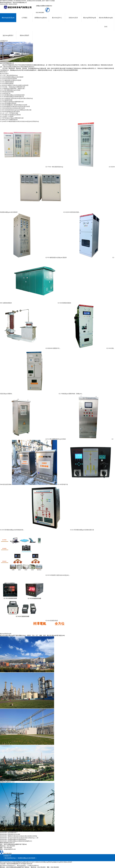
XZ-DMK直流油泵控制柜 (7, 92)
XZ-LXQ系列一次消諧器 (7, 116)
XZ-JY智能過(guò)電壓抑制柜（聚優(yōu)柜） (13, 89)
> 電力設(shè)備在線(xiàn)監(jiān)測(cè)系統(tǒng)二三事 (22, 838)
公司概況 (24, 18)
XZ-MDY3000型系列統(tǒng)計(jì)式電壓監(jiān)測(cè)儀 (16, 110)
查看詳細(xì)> (4, 72)
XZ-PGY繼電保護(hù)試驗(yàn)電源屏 (11, 80)
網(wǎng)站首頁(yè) (8, 18)
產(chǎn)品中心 (57, 18)
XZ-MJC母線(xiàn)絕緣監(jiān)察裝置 (10, 115)
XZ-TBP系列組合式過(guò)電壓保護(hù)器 (12, 118)
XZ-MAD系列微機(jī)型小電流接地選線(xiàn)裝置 (14, 105)
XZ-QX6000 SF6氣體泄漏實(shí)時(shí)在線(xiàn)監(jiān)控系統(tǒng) (19, 121)
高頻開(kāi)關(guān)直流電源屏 (26, 858)
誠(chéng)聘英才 (8, 35)
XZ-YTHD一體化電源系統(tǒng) (9, 75)
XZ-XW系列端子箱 (5, 93)
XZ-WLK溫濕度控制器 (6, 100)
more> (13, 782)
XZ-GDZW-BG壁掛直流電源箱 (8, 79)
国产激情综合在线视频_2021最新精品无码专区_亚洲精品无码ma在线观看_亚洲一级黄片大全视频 (27, 1)
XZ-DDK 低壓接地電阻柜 (7, 82)
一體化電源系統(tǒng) (10, 858)
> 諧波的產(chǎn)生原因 (13, 834)
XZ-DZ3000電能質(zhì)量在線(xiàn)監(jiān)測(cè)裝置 (15, 106)
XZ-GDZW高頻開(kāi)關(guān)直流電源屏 (12, 77)
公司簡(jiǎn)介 (4, 41)
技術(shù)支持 (73, 18)
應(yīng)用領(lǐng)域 (90, 18)
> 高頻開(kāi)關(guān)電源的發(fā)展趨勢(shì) (19, 841)
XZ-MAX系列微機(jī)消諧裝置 (8, 103)
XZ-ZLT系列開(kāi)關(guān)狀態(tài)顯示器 (12, 97)
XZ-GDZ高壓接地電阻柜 (7, 83)
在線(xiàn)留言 (4, 4)
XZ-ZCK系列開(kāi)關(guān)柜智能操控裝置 (12, 95)
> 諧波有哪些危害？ (12, 833)
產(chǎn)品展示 (4, 74)
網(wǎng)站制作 (21, 865)
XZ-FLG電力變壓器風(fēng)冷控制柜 (10, 90)
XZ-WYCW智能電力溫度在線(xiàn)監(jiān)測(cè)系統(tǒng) (16, 98)
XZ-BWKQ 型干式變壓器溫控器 (9, 120)
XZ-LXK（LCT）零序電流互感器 (9, 113)
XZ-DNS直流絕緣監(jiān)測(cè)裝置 (10, 112)
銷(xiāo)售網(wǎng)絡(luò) (106, 22)
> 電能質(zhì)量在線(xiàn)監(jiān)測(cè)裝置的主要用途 (22, 836)
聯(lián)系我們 (13, 4)
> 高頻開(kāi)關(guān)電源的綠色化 (16, 839)
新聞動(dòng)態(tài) (41, 18)
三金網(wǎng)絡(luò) (33, 865)
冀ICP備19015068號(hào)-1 (8, 865)
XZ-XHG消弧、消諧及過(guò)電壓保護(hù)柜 (13, 87)
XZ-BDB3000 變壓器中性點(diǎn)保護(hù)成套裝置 (14, 85)
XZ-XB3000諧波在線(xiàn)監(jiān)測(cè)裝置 (12, 108)
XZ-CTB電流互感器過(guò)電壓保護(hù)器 (12, 102)
